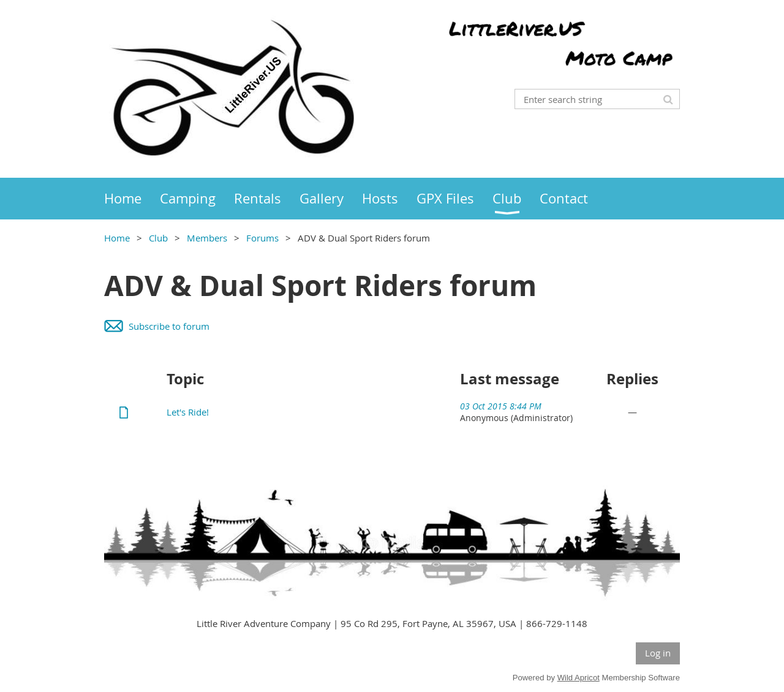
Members (207, 238)
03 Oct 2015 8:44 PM (501, 406)
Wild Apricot (579, 678)
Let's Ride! (188, 412)
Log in (658, 653)
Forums (262, 238)
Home (117, 238)
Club (158, 238)
